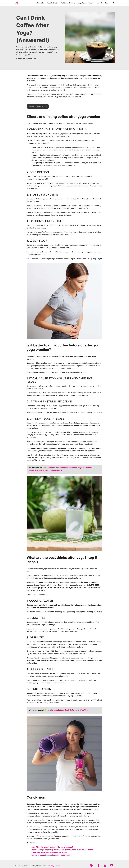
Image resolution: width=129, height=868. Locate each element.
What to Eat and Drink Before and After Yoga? (69, 709)
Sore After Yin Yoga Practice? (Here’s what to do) (51, 846)
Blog (106, 3)
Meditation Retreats (68, 3)
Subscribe (40, 3)
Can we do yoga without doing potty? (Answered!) (51, 854)
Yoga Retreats (52, 3)
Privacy (51, 864)
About (100, 3)
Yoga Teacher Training (86, 3)
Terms (58, 864)
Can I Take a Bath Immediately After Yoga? (48, 851)
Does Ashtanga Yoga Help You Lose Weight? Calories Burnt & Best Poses (60, 849)
